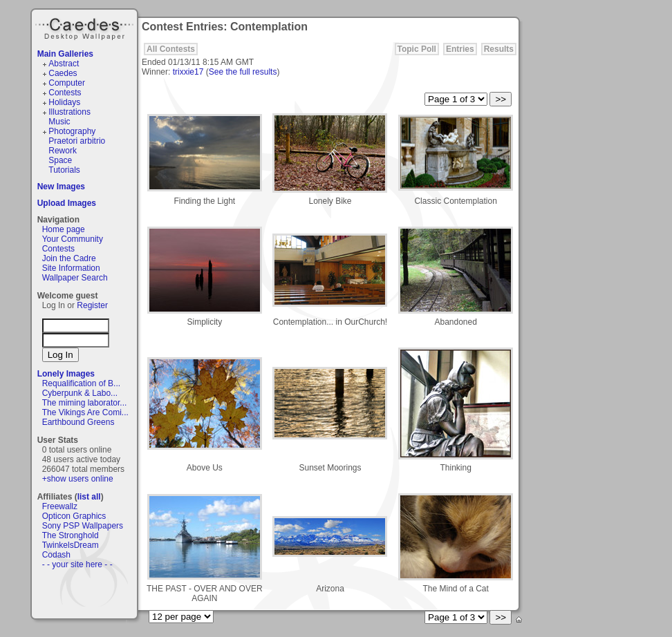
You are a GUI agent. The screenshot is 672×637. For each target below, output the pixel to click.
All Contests (171, 49)
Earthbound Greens (78, 422)
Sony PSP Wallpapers (83, 526)
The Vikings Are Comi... (85, 412)
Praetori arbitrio (77, 141)
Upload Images (67, 203)
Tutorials (64, 170)
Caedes (86, 27)
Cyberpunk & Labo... (80, 393)
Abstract (64, 64)
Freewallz (60, 506)
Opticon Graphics (74, 516)
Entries (460, 49)
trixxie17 (188, 72)
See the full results (243, 72)
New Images (61, 187)
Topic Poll (417, 49)
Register (92, 305)
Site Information (71, 268)
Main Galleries (65, 54)
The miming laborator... (85, 403)
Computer (67, 83)
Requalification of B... (81, 383)
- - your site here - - (77, 564)
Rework (63, 151)
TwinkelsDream (71, 545)
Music (59, 122)
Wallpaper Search (75, 278)
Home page (64, 229)
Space (60, 160)
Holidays (64, 102)
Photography (72, 131)
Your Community (73, 239)
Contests (65, 93)
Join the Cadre (69, 258)
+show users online (78, 479)
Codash (56, 555)
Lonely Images (66, 374)
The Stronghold (71, 535)
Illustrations (69, 112)
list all (89, 497)
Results (499, 49)
